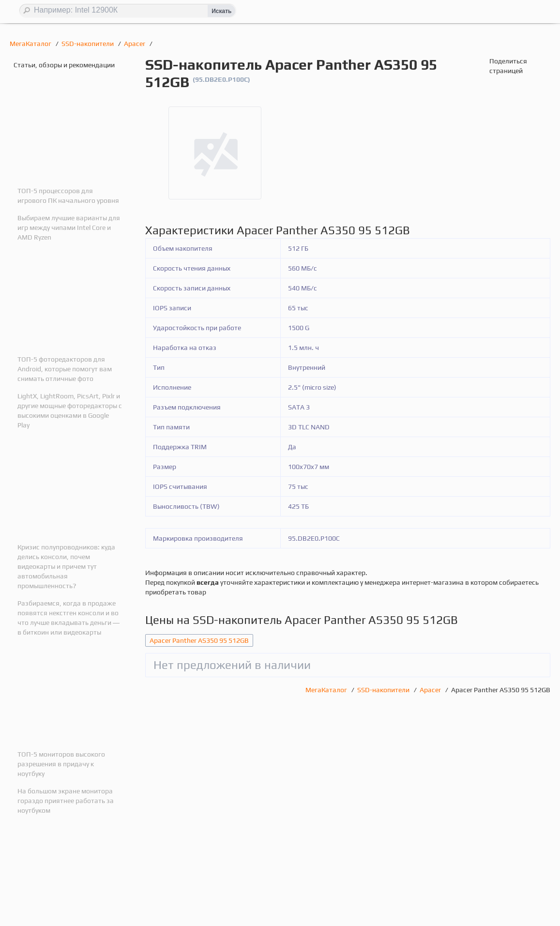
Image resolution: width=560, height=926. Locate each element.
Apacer (135, 44)
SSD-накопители (88, 44)
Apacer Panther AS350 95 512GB (199, 640)
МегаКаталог (31, 44)
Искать (221, 11)
